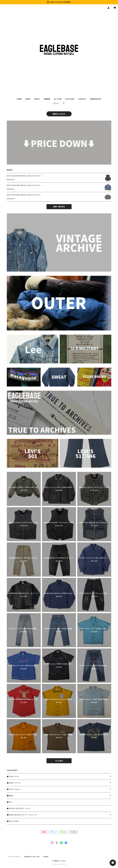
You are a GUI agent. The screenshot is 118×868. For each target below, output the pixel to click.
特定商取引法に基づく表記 (32, 857)
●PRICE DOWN (13, 821)
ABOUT (37, 99)
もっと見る (59, 761)
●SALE (9, 802)
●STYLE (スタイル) (14, 789)
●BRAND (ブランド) (14, 783)
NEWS (28, 99)
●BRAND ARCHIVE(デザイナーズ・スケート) (22, 815)
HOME (19, 99)
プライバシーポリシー (15, 857)
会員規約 (46, 857)
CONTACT (82, 99)
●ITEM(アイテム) (13, 777)
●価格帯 (10, 796)
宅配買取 (47, 99)
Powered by (59, 864)
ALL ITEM (58, 99)
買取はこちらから (59, 114)
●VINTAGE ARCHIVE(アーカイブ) (19, 808)
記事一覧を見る (59, 207)
